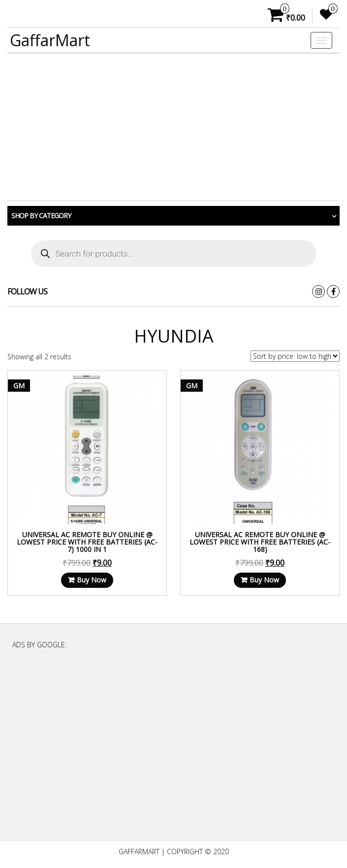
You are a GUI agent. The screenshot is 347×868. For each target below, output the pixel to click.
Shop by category (41, 216)
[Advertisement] (173, 127)
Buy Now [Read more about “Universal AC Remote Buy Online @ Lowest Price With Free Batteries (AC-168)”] (264, 580)
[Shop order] (295, 356)
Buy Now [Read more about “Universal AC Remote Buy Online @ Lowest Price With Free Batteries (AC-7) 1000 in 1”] (92, 580)
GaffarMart (50, 40)
